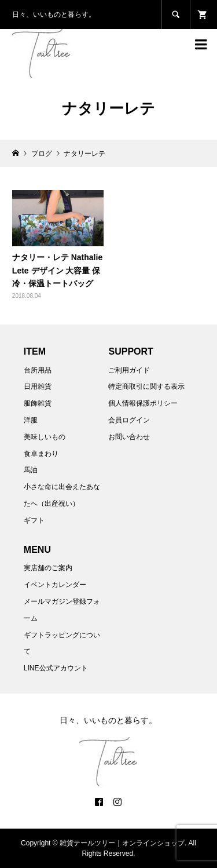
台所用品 (38, 370)
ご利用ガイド (129, 370)
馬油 (31, 470)
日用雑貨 (38, 386)
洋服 (31, 420)
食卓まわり (41, 454)
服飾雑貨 (38, 403)
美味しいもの (45, 437)
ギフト (34, 520)
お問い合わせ (129, 437)
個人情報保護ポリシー (143, 403)
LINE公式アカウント (56, 668)
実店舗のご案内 (48, 568)
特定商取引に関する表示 (146, 386)
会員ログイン (129, 420)
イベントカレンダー (55, 585)
